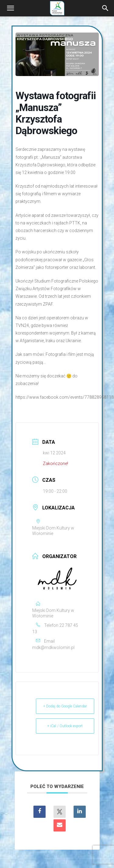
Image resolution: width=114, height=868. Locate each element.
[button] (10, 8)
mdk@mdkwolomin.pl (53, 648)
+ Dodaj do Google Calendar (65, 706)
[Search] (105, 8)
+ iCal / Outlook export (65, 726)
